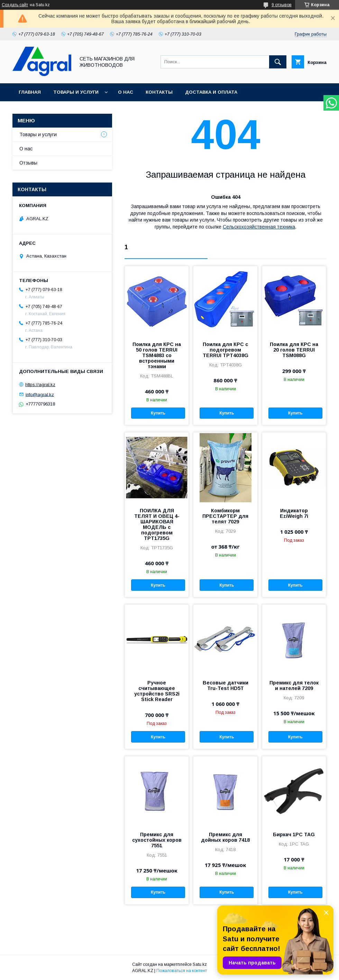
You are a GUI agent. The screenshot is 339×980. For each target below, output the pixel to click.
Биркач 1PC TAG (294, 834)
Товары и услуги (76, 92)
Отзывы (28, 163)
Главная (30, 92)
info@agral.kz (40, 394)
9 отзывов (282, 5)
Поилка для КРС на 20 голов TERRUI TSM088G (294, 350)
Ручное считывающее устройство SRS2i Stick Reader (157, 691)
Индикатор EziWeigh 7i (294, 513)
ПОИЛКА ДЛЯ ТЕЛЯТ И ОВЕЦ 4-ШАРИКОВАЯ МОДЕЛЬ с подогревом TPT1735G (157, 524)
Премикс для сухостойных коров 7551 (157, 840)
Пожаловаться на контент (182, 971)
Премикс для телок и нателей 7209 (294, 685)
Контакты (159, 92)
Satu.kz (200, 964)
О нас (126, 92)
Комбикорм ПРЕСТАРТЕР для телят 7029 (225, 516)
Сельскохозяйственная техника (259, 227)
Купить (158, 413)
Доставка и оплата (211, 92)
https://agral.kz (40, 385)
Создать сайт (15, 5)
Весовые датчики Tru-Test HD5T (226, 685)
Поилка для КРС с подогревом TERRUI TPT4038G (226, 350)
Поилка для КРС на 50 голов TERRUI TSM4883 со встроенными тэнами (157, 355)
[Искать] (278, 62)
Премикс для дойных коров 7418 (225, 837)
